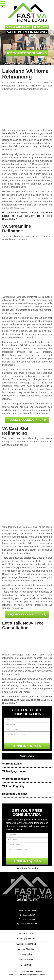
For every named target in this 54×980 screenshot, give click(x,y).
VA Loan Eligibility (13, 786)
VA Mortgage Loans (14, 771)
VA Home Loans (12, 764)
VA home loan (15, 174)
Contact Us (41, 27)
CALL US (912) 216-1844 (18, 27)
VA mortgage (33, 442)
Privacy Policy (26, 954)
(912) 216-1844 (25, 216)
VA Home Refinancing (16, 779)
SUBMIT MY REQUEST (27, 746)
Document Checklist (15, 794)
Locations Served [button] (27, 868)
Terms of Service (26, 960)
